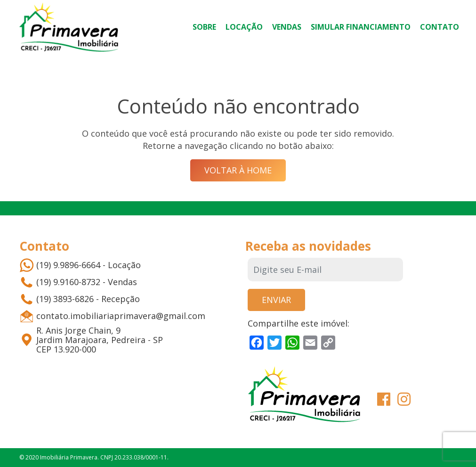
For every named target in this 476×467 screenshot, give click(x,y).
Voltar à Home (238, 170)
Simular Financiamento (361, 27)
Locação (244, 27)
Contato (440, 27)
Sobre (204, 27)
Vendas (287, 27)
